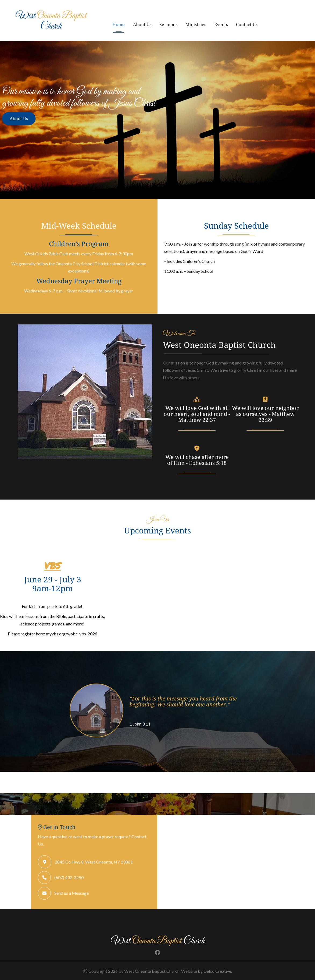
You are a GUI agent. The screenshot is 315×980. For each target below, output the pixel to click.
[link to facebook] (157, 953)
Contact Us (247, 24)
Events (221, 24)
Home (119, 24)
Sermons (168, 24)
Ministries (196, 24)
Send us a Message (71, 893)
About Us (142, 24)
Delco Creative (217, 971)
